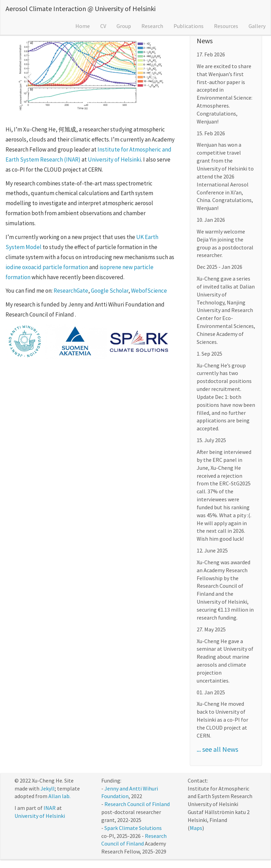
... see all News (217, 749)
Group (124, 26)
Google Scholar (110, 291)
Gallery (257, 26)
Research (152, 26)
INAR (50, 808)
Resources (226, 26)
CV (103, 26)
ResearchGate (71, 291)
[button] (27, 74)
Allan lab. (59, 796)
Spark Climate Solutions (133, 828)
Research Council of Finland (137, 804)
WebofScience (149, 291)
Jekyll (48, 788)
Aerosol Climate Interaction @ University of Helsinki (81, 8)
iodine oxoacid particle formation (47, 267)
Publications (189, 26)
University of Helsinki (114, 159)
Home (83, 26)
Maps (196, 828)
